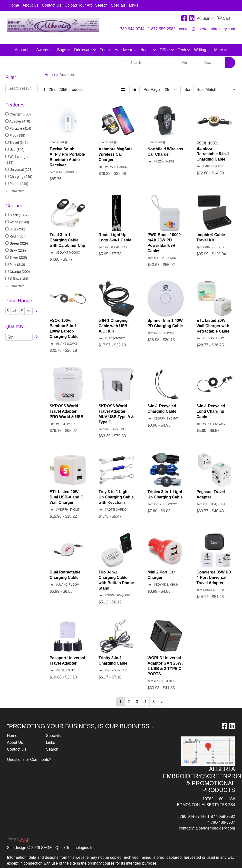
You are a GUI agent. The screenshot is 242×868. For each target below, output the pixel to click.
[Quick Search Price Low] (190, 63)
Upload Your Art (78, 5)
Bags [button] (62, 50)
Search (101, 5)
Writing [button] (200, 50)
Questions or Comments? (29, 759)
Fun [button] (103, 50)
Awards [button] (43, 50)
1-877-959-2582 (162, 29)
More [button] (219, 50)
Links (134, 5)
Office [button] (165, 50)
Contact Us (52, 5)
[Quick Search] (152, 63)
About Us (30, 5)
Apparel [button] (22, 50)
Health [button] (146, 50)
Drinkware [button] (83, 50)
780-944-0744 (132, 29)
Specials (118, 5)
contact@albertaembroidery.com (207, 29)
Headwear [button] (123, 50)
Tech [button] (182, 50)
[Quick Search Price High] (213, 63)
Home (14, 5)
